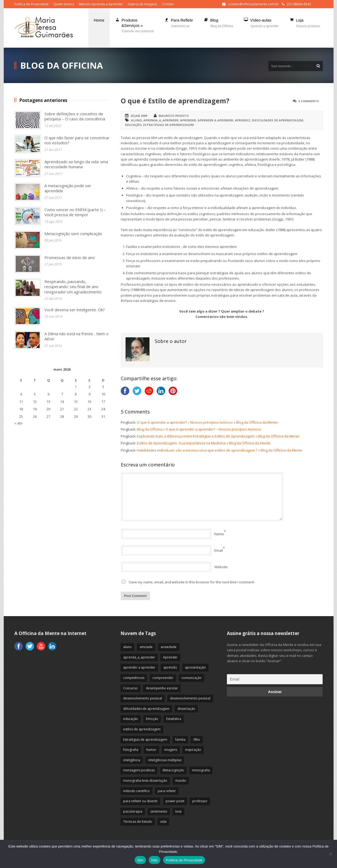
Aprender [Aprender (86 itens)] (170, 657)
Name (219, 534)
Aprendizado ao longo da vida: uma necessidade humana (76, 164)
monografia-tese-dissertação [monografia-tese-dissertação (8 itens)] (145, 781)
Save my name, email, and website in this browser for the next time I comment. (192, 582)
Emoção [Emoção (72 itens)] (152, 719)
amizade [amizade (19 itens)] (146, 647)
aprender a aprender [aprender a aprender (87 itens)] (139, 667)
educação (133, 125)
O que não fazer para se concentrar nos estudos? (77, 140)
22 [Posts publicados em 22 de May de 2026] (76, 409)
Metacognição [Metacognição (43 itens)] (173, 770)
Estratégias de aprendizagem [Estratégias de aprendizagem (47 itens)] (145, 740)
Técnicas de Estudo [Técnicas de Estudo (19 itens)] (138, 822)
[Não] (330, 854)
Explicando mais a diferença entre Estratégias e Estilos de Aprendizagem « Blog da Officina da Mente (218, 436)
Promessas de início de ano (70, 257)
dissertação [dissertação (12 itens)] (186, 709)
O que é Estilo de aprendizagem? (175, 101)
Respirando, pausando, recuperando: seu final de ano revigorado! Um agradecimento (73, 287)
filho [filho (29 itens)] (197, 740)
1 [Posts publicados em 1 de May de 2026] (76, 387)
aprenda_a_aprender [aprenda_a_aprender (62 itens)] (139, 657)
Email (219, 550)
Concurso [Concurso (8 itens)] (130, 688)
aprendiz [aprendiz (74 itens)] (170, 667)
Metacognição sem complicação (73, 234)
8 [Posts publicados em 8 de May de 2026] (76, 394)
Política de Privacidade (32, 4)
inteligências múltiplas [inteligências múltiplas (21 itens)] (165, 760)
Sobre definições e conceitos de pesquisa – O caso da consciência (75, 116)
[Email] (275, 679)
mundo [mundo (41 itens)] (181, 781)
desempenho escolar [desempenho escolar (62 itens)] (162, 688)
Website (221, 567)
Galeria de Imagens (142, 4)
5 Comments (309, 101)
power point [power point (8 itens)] (175, 801)
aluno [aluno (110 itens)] (127, 647)
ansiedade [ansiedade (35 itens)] (169, 647)
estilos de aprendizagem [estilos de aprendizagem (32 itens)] (142, 729)
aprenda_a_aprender (161, 120)
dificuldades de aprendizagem (278, 120)
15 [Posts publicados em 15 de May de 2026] (76, 402)
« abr (18, 423)
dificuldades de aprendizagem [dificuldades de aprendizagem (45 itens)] (146, 709)
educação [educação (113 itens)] (131, 719)
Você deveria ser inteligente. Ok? (75, 310)
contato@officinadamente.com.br (253, 4)
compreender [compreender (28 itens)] (163, 678)
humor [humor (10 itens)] (151, 750)
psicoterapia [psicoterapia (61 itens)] (133, 811)
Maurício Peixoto (174, 116)
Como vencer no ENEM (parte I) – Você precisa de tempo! (75, 212)
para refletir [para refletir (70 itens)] (167, 791)
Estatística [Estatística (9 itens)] (174, 719)
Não (155, 860)
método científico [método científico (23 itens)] (136, 791)
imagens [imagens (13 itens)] (171, 750)
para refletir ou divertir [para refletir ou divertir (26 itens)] (140, 801)
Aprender (188, 120)
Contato (168, 4)
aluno (136, 120)
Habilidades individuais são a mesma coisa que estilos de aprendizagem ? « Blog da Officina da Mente (220, 450)
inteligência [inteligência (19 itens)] (132, 760)
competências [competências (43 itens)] (134, 678)
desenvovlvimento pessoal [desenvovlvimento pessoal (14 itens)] (190, 698)
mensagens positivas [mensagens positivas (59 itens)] (139, 770)
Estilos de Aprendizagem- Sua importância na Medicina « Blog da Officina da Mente (204, 443)
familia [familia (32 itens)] (180, 740)
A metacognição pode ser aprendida (68, 188)
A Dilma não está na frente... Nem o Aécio (76, 336)
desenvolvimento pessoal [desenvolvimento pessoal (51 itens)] (143, 698)
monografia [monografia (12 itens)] (201, 770)
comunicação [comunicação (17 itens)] (192, 678)
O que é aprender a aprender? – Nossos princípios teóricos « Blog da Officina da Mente (207, 422)
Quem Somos (64, 4)
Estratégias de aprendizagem (168, 125)
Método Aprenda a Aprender (101, 4)
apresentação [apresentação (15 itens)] (195, 667)
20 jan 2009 (139, 116)
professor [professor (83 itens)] (200, 801)
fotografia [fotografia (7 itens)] (131, 750)
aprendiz (243, 120)
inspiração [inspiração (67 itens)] (193, 750)
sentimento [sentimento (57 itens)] (159, 811)
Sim (140, 860)
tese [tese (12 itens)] (178, 811)
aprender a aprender (215, 120)
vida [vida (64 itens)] (163, 822)
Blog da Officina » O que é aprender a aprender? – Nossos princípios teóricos (199, 429)
